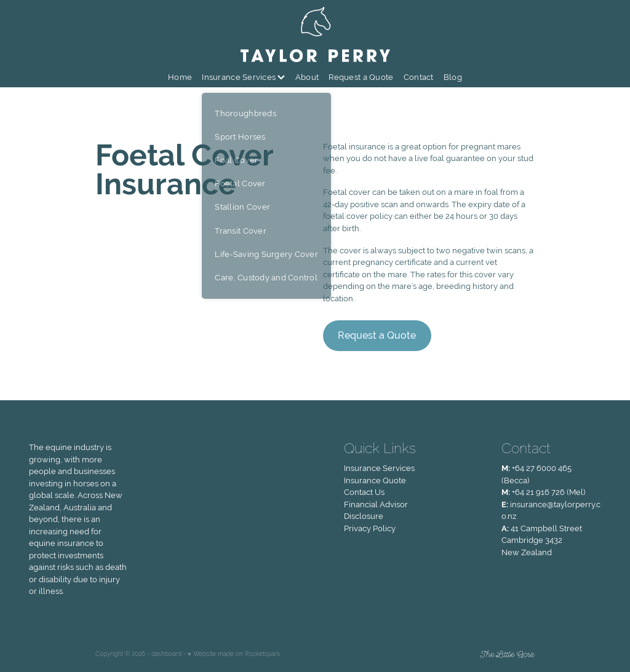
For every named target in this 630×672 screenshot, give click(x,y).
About (307, 77)
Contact (419, 77)
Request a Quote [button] (377, 335)
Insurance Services (243, 77)
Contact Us (364, 492)
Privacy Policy (370, 528)
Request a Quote (361, 77)
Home (180, 77)
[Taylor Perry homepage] (315, 34)
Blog (453, 77)
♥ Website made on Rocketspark (234, 654)
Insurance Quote (375, 480)
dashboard (166, 654)
